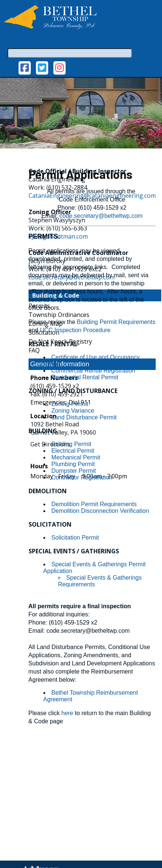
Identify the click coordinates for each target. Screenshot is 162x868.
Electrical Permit (73, 451)
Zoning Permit (70, 404)
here (67, 713)
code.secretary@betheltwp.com (101, 216)
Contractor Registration (82, 477)
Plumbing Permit (73, 464)
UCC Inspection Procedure (75, 330)
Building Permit (72, 444)
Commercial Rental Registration (93, 371)
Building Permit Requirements (116, 322)
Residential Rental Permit (85, 377)
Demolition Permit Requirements (94, 504)
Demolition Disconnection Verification (100, 511)
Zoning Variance (73, 411)
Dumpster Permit (74, 471)
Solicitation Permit (75, 538)
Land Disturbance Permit (84, 417)
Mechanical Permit (76, 457)
